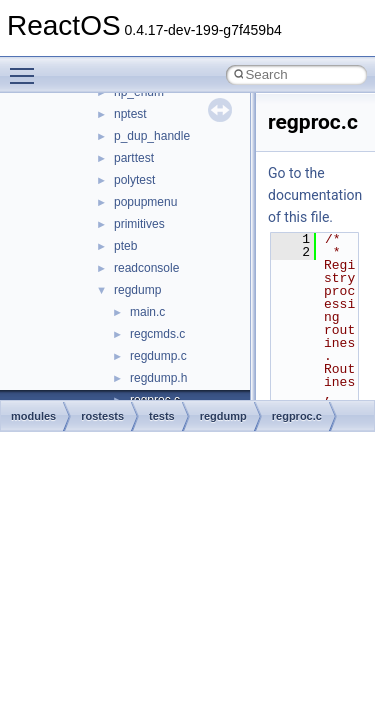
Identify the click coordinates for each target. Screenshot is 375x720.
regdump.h (158, 378)
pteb (125, 246)
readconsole (146, 268)
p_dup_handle (152, 136)
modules (33, 416)
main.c (147, 312)
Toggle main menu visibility (27, 67)
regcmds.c (157, 334)
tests (162, 416)
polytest (134, 180)
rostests (102, 416)
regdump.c (158, 356)
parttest (134, 158)
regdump (137, 290)
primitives (139, 224)
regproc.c (297, 416)
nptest (130, 114)
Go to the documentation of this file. (315, 195)
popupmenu (145, 202)
